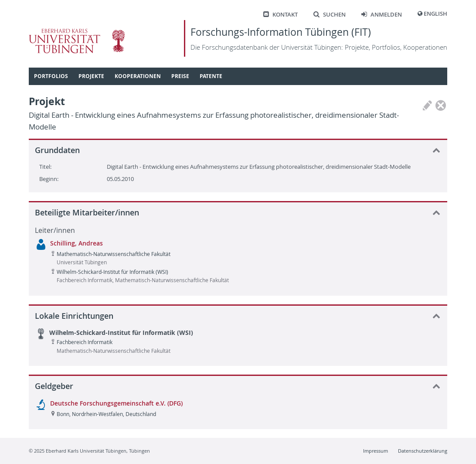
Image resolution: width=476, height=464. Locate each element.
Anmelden (382, 15)
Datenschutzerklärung (423, 451)
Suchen (330, 15)
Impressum (376, 451)
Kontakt (280, 15)
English (435, 14)
